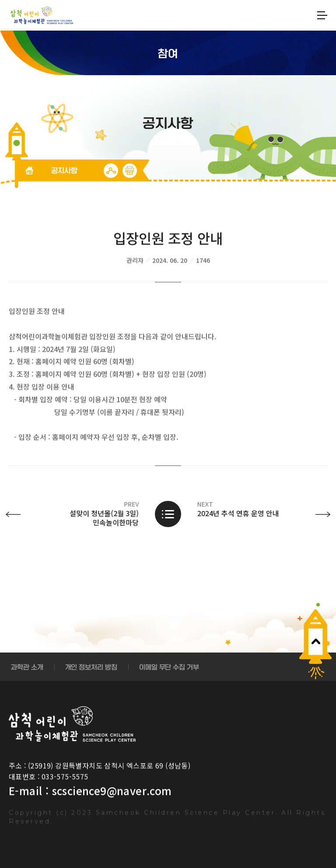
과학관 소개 (27, 667)
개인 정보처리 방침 (91, 667)
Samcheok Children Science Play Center (72, 724)
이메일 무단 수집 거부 (169, 667)
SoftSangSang (42, 15)
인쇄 (130, 171)
